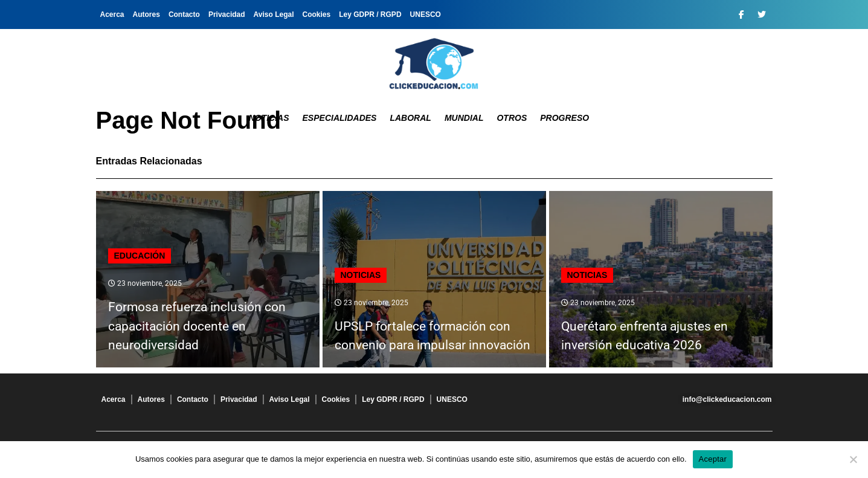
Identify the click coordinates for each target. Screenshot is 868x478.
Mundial (464, 118)
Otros (512, 118)
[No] (853, 459)
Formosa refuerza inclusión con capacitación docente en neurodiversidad (197, 326)
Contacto (184, 15)
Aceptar (713, 459)
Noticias (269, 118)
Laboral (410, 118)
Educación (140, 256)
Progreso (564, 118)
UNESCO (426, 15)
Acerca (112, 15)
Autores (146, 15)
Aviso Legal (274, 15)
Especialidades (340, 118)
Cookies (317, 15)
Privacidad (227, 15)
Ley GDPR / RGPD (370, 15)
